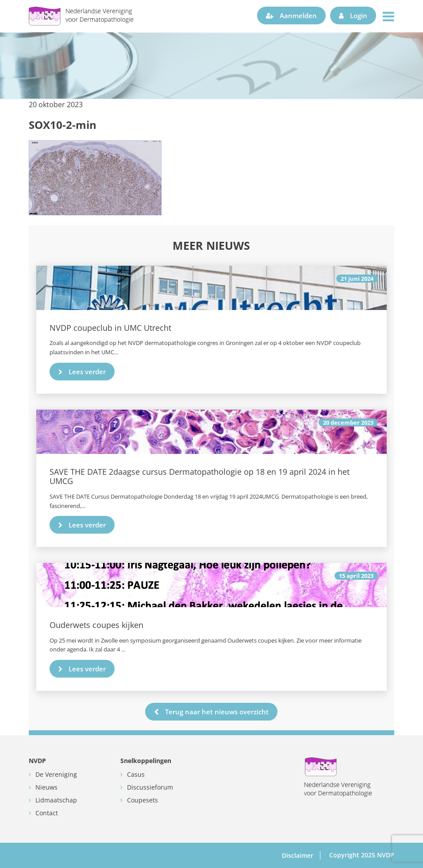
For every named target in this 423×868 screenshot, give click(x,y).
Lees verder (82, 372)
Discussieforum (150, 787)
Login (353, 15)
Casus (136, 774)
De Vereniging (56, 774)
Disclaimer (298, 855)
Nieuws (46, 787)
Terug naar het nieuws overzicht (211, 712)
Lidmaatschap (56, 800)
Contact (47, 813)
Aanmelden (291, 15)
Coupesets (142, 800)
